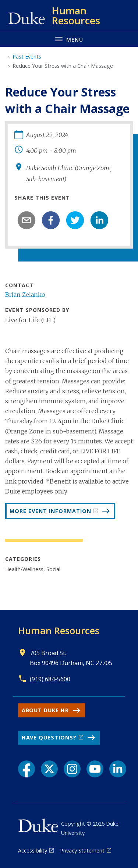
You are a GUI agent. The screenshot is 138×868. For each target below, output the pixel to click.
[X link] (49, 769)
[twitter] (75, 220)
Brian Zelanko (25, 295)
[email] (26, 220)
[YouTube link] (95, 769)
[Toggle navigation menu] (69, 39)
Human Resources (59, 630)
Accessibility (33, 851)
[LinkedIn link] (118, 769)
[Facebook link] (26, 769)
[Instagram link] (72, 769)
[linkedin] (99, 220)
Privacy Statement (82, 851)
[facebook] (51, 220)
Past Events (27, 57)
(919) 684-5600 (50, 679)
